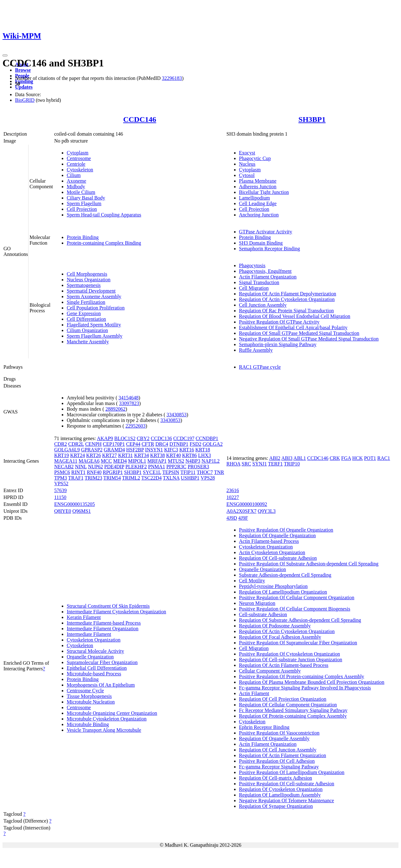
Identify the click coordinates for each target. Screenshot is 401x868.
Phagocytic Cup (255, 158)
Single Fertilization (86, 302)
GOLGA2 (213, 444)
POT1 (370, 458)
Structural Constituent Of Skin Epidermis (108, 606)
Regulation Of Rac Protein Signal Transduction (286, 311)
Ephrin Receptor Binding (264, 727)
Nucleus (247, 164)
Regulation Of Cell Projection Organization (283, 699)
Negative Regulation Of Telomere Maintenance (286, 800)
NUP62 (96, 467)
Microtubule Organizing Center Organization (112, 713)
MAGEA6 (89, 461)
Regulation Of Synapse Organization (276, 806)
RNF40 (94, 472)
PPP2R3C (176, 467)
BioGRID (25, 100)
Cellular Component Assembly (270, 671)
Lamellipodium (255, 198)
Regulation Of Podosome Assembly (275, 626)
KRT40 (173, 455)
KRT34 (141, 455)
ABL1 (300, 458)
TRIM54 (112, 478)
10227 (233, 497)
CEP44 (133, 444)
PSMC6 (62, 472)
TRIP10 (292, 464)
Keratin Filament (84, 617)
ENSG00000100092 (247, 504)
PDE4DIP (114, 467)
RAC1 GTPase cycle (260, 367)
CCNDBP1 (207, 438)
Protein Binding (83, 237)
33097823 (129, 403)
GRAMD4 (114, 450)
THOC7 (205, 472)
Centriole (76, 164)
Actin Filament (254, 693)
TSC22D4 (151, 478)
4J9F (243, 518)
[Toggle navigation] (5, 55)
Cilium (74, 175)
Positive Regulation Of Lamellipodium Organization (292, 772)
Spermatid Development (91, 291)
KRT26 (94, 455)
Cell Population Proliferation (96, 308)
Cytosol (247, 175)
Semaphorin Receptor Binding (270, 249)
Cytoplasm (78, 153)
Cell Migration (254, 288)
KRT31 (125, 455)
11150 (60, 497)
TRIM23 (93, 478)
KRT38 (157, 455)
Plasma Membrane (258, 181)
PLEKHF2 (136, 467)
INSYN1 (154, 450)
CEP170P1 (114, 444)
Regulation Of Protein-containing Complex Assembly (293, 716)
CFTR (148, 444)
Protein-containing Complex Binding (104, 243)
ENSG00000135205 (75, 504)
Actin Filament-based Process (269, 541)
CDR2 (61, 444)
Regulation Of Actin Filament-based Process (284, 665)
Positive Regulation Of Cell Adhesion (277, 761)
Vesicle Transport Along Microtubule (104, 730)
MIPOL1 (137, 461)
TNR (219, 472)
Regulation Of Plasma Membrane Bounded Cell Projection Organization (312, 682)
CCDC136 (161, 438)
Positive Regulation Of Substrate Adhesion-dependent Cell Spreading (309, 564)
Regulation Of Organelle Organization (277, 535)
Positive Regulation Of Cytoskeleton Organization (289, 654)
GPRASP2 (92, 450)
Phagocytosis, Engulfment (265, 271)
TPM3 (61, 478)
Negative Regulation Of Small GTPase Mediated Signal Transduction (309, 339)
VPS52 (61, 483)
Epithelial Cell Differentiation (97, 668)
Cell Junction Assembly (263, 305)
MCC (107, 461)
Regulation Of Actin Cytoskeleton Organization (287, 299)
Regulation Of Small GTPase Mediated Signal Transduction (299, 333)
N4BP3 (193, 461)
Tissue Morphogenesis (89, 696)
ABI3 (287, 458)
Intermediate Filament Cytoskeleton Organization (116, 612)
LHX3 (204, 455)
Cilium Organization (87, 330)
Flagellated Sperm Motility (94, 325)
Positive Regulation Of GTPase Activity (279, 322)
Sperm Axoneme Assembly (94, 296)
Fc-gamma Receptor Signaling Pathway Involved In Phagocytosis (305, 688)
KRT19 (62, 455)
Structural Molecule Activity (95, 651)
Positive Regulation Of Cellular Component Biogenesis (295, 609)
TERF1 (275, 464)
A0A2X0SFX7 (242, 511)
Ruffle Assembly (256, 350)
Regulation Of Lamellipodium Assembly (280, 795)
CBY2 (143, 438)
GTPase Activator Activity (266, 232)
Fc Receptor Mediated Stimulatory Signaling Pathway (293, 710)
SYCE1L (152, 472)
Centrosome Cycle (85, 691)
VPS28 (208, 478)
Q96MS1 (82, 511)
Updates (24, 87)
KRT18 (203, 450)
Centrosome (79, 158)
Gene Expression (84, 313)
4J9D (232, 518)
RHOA (233, 464)
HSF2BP (135, 450)
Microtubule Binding (88, 724)
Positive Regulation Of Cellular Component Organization (297, 598)
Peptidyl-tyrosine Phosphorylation (273, 586)
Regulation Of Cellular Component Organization (288, 705)
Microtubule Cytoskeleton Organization (107, 719)
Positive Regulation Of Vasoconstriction (279, 733)
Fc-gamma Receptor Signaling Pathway (279, 767)
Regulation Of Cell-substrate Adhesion (278, 558)
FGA (346, 458)
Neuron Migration (257, 603)
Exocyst (247, 153)
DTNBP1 (179, 444)
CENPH (93, 444)
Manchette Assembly (88, 342)
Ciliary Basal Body (86, 198)
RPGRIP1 (113, 472)
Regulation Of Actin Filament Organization (283, 755)
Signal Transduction (259, 282)
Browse (23, 70)
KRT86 (189, 455)
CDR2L (76, 444)
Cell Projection (82, 209)
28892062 (115, 409)
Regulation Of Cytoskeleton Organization (281, 789)
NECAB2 (64, 467)
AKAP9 (105, 438)
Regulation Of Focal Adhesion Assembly (280, 637)
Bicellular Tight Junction (264, 192)
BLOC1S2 (125, 438)
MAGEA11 (66, 461)
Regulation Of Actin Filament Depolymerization (288, 294)
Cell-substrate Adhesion (263, 614)
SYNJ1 (260, 464)
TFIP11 (188, 472)
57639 (60, 490)
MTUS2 (176, 461)
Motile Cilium (81, 192)
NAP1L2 (211, 461)
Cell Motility (252, 581)
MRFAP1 (157, 461)
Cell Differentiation (86, 319)
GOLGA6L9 (67, 450)
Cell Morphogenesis (87, 274)
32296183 (172, 78)
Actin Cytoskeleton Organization (272, 552)
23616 (233, 490)
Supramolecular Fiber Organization (102, 662)
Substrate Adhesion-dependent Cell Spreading (285, 575)
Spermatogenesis (84, 285)
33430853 (176, 415)
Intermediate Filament (89, 634)
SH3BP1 (312, 119)
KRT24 (78, 455)
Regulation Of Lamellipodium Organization (283, 592)
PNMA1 (157, 467)
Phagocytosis (252, 265)
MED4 (120, 461)
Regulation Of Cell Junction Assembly (278, 750)
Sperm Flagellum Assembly (95, 336)
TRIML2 (131, 478)
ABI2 (275, 458)
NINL (81, 467)
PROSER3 (198, 467)
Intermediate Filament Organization (103, 629)
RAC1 (384, 458)
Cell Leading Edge (258, 203)
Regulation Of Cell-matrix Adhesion (276, 778)
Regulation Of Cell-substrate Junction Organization (291, 660)
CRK (335, 458)
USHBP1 (190, 478)
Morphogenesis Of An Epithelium (101, 685)
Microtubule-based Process (94, 674)
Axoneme (76, 181)
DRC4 (162, 444)
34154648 (128, 398)
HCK (357, 458)
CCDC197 (184, 438)
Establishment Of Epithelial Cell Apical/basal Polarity (293, 327)
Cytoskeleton (80, 170)
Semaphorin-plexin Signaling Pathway (278, 344)
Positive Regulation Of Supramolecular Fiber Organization (298, 643)
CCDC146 (140, 119)
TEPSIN (171, 472)
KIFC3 (171, 450)
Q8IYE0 (63, 511)
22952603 (135, 426)
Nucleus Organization (89, 280)
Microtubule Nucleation (91, 702)
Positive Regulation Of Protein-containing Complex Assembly (302, 676)
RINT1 (78, 472)
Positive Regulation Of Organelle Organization (286, 530)
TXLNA (171, 478)
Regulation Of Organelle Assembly (274, 738)
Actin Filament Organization (268, 277)
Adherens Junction (258, 187)
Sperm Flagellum (84, 203)
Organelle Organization (90, 657)
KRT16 (187, 450)
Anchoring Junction (259, 215)
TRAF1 (76, 478)
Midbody (76, 187)
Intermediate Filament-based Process (104, 623)
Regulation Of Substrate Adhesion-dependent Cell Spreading (300, 620)
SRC (246, 464)
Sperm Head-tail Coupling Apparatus (104, 215)
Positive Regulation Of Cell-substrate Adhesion (287, 784)
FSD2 (195, 444)
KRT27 (109, 455)
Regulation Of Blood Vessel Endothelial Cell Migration (295, 316)
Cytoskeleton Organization (94, 640)
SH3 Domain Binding (261, 243)
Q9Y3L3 (267, 511)
